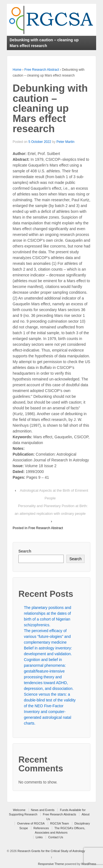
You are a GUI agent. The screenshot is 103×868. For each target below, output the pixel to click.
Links (39, 837)
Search (25, 551)
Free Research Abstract (42, 70)
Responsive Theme (51, 864)
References (41, 828)
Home (17, 70)
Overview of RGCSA (31, 823)
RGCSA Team (60, 823)
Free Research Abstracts (59, 814)
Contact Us (55, 837)
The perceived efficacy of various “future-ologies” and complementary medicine (47, 636)
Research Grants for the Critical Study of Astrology (51, 851)
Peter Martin (65, 142)
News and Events (43, 810)
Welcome (19, 810)
